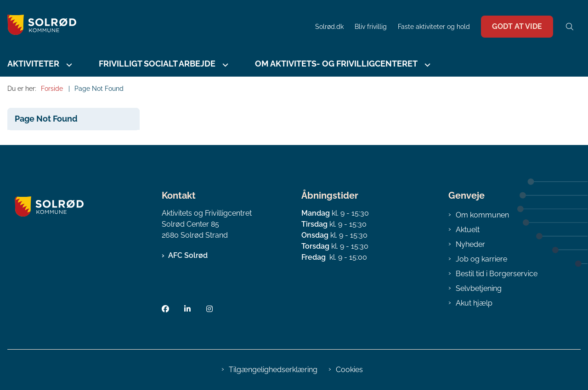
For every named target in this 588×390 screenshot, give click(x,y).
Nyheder (470, 244)
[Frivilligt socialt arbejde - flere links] (224, 65)
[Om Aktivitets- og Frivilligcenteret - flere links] (426, 65)
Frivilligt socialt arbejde (157, 64)
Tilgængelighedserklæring (273, 370)
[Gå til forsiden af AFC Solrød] (155, 26)
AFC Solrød (188, 255)
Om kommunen (482, 215)
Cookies (349, 370)
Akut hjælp (474, 303)
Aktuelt (468, 230)
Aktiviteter (33, 64)
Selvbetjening (479, 288)
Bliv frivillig (371, 27)
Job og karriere (481, 259)
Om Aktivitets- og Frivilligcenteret (336, 64)
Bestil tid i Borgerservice (497, 274)
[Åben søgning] (570, 27)
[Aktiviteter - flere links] (68, 65)
